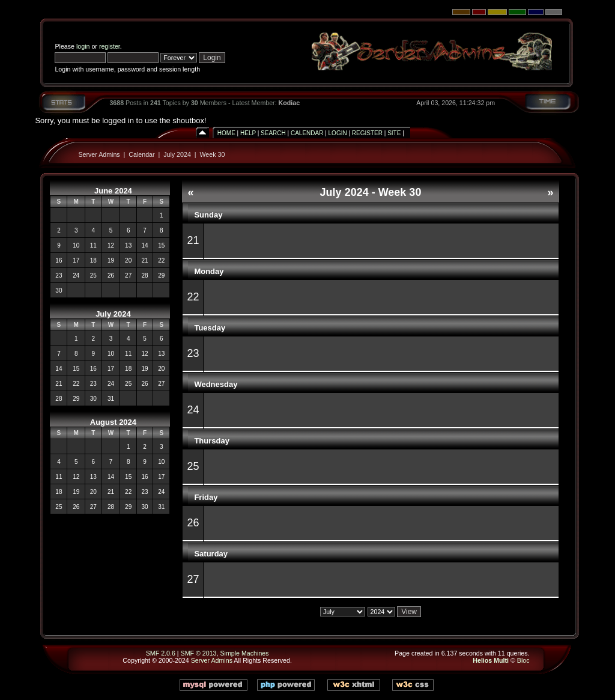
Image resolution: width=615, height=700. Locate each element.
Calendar (307, 133)
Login (338, 133)
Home (226, 133)
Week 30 (212, 154)
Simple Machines (244, 653)
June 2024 (113, 191)
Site (394, 133)
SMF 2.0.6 (161, 653)
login (83, 46)
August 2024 (113, 422)
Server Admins (99, 154)
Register (367, 133)
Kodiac (289, 103)
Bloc (523, 660)
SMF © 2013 (199, 653)
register (110, 46)
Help (248, 133)
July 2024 (177, 154)
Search (273, 133)
